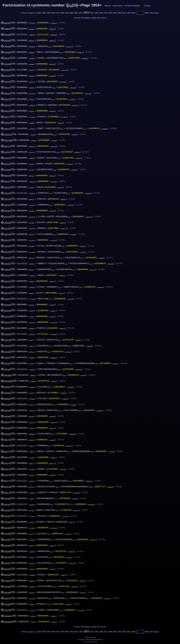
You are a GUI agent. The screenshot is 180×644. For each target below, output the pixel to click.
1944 (44, 13)
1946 (53, 13)
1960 (120, 13)
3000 (147, 13)
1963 (133, 13)
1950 (71, 13)
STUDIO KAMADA (132, 6)
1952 (81, 13)
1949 (67, 13)
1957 (106, 13)
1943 (39, 13)
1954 (92, 13)
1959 (115, 13)
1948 (62, 13)
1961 (124, 13)
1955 (96, 13)
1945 (48, 13)
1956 (101, 13)
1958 (110, 13)
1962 (129, 13)
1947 (58, 13)
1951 (76, 13)
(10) (8, 23)
